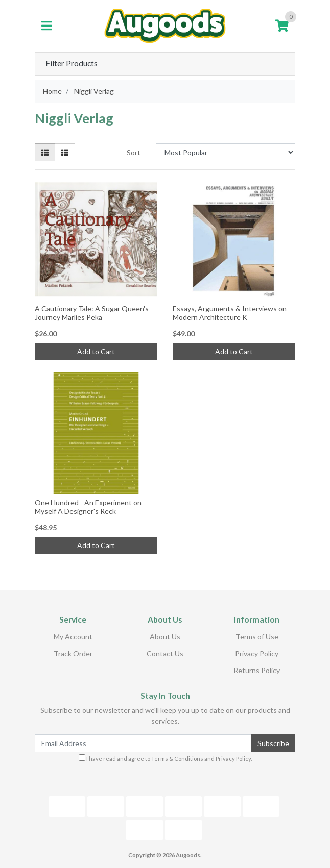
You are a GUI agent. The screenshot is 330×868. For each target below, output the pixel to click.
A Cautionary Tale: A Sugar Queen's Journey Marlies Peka (92, 313)
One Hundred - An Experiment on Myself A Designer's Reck (88, 507)
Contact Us (165, 653)
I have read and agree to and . (165, 758)
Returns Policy (257, 670)
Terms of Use (257, 637)
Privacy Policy (257, 653)
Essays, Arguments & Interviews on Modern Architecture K (230, 313)
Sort (134, 152)
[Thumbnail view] (45, 152)
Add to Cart (96, 351)
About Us (165, 637)
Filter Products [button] (72, 63)
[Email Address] (143, 743)
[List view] (65, 152)
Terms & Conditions (177, 759)
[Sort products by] (226, 152)
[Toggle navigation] (46, 26)
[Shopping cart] (282, 26)
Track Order (73, 653)
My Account (73, 637)
